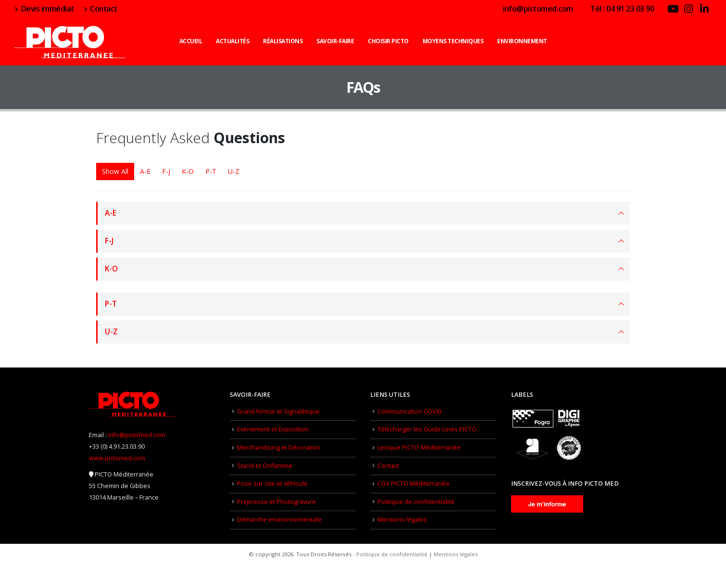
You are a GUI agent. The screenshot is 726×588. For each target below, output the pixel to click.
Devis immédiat (44, 9)
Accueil (191, 41)
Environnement (522, 41)
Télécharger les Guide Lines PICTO (427, 429)
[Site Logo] (70, 41)
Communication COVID (410, 411)
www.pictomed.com (117, 458)
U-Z (234, 171)
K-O (188, 171)
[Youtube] (673, 9)
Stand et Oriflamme (265, 466)
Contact (100, 9)
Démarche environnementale (279, 520)
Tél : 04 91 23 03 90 (619, 9)
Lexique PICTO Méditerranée (419, 447)
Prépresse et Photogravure (276, 502)
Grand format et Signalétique (278, 411)
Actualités (232, 41)
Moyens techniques (453, 41)
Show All (115, 171)
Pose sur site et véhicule (272, 484)
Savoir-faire (335, 41)
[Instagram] (688, 9)
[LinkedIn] (704, 9)
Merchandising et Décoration (279, 447)
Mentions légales (402, 520)
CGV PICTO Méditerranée (413, 484)
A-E (145, 171)
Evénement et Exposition (273, 429)
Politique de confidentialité (416, 502)
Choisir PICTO (388, 41)
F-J (166, 171)
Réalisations (283, 41)
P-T (211, 171)
